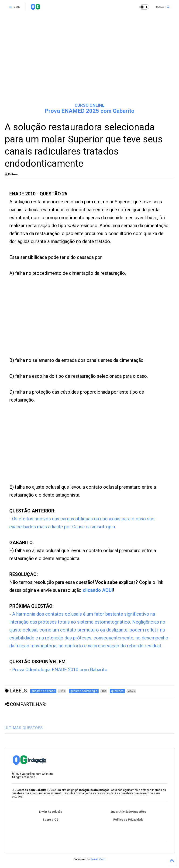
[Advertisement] (89, 63)
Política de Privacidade (128, 820)
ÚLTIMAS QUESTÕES (24, 728)
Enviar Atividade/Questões (128, 812)
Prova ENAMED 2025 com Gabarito (90, 111)
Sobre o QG (51, 820)
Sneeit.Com (98, 859)
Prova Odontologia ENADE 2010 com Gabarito (60, 670)
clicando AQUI (98, 590)
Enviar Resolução (51, 812)
